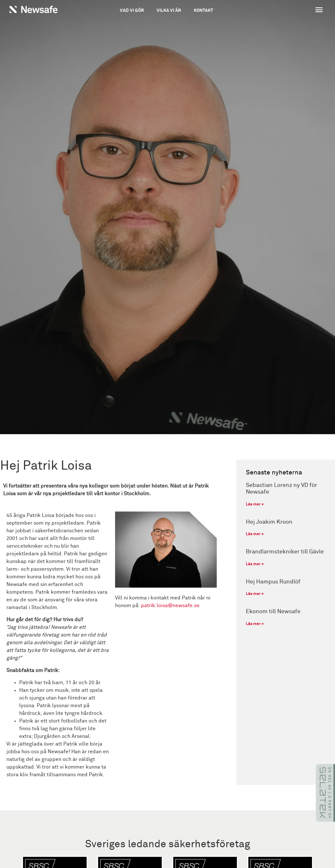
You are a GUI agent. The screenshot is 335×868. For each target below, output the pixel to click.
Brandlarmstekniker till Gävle (285, 552)
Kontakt (203, 11)
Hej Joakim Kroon (269, 522)
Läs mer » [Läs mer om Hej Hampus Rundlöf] (255, 594)
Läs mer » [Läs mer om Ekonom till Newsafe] (255, 624)
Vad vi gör (132, 11)
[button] (294, 11)
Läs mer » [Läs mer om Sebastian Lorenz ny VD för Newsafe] (255, 504)
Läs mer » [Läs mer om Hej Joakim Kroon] (255, 534)
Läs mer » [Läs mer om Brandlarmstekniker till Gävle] (255, 564)
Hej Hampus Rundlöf (273, 582)
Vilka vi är (169, 11)
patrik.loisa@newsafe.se (170, 606)
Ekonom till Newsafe (273, 612)
